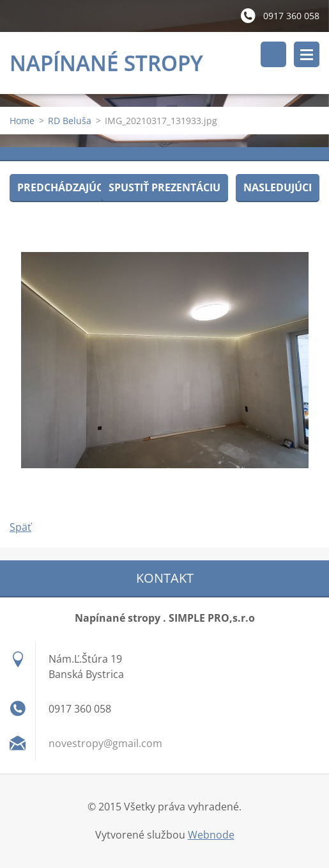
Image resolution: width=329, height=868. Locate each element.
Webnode (211, 835)
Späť (20, 527)
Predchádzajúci (62, 187)
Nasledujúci (278, 187)
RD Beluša (70, 121)
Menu (307, 54)
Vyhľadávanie (273, 54)
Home (22, 121)
